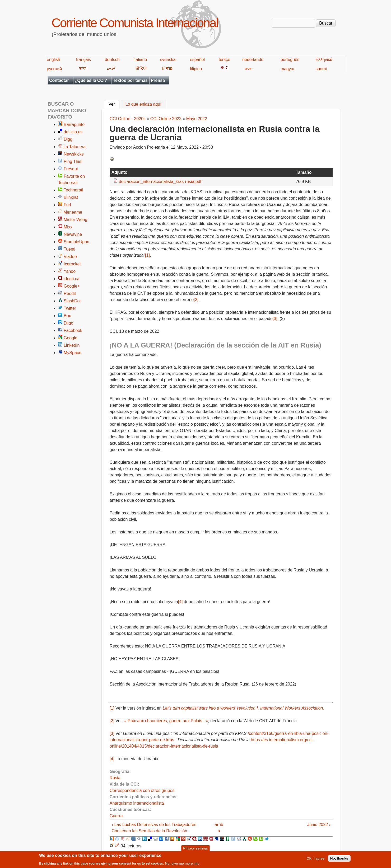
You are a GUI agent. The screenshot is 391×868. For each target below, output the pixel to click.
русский (54, 69)
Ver (114, 104)
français (83, 60)
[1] (147, 255)
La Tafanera (75, 147)
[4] (180, 602)
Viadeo (70, 257)
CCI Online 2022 (166, 119)
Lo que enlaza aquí (143, 104)
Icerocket (72, 264)
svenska (168, 60)
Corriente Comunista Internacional (135, 23)
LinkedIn (72, 345)
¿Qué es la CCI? (91, 80)
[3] (275, 319)
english (53, 60)
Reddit (70, 294)
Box (67, 316)
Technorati (73, 190)
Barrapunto (74, 125)
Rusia (115, 778)
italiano (140, 60)
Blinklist (71, 197)
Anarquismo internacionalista (137, 803)
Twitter (70, 308)
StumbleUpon (76, 242)
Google (71, 338)
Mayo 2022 (197, 119)
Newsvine (73, 234)
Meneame (73, 212)
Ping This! (73, 161)
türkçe (225, 60)
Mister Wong (76, 220)
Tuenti (69, 249)
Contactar (59, 80)
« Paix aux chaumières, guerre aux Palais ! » (166, 721)
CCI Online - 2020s (128, 119)
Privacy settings (195, 850)
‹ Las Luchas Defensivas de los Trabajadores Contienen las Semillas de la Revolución (154, 828)
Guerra (116, 816)
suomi (321, 69)
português (290, 60)
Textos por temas (130, 80)
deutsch (112, 60)
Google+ (72, 286)
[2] (196, 300)
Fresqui (71, 169)
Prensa (158, 80)
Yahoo (70, 271)
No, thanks (339, 860)
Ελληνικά (324, 60)
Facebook (73, 330)
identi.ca (72, 279)
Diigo (68, 323)
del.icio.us (73, 132)
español (197, 60)
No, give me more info (182, 865)
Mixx (68, 227)
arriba (219, 828)
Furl (67, 205)
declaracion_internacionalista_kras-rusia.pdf (160, 182)
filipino (196, 69)
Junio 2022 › (319, 825)
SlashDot (72, 301)
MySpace (73, 353)
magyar (288, 69)
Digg (68, 139)
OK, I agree (315, 860)
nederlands (253, 60)
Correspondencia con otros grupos (142, 790)
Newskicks (74, 154)
